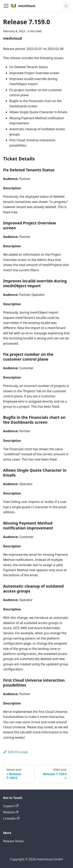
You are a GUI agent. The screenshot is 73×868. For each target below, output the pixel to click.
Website (11, 812)
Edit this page (15, 752)
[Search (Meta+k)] (66, 6)
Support (11, 806)
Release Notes (13, 841)
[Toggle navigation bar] (6, 6)
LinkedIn (11, 818)
